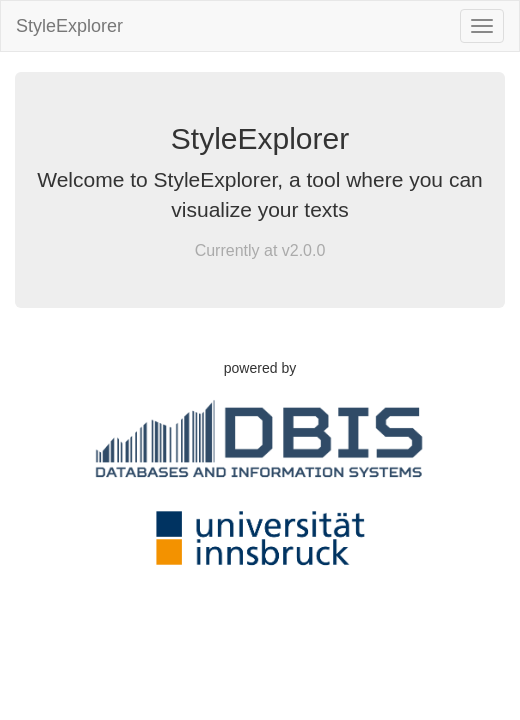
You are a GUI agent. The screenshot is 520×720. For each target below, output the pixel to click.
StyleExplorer (69, 26)
